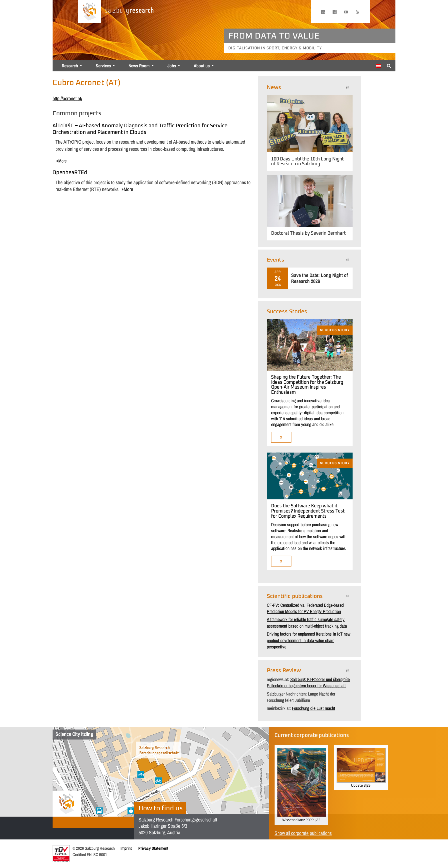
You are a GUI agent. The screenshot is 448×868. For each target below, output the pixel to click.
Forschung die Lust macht (314, 708)
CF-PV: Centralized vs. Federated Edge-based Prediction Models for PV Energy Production (305, 608)
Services (103, 66)
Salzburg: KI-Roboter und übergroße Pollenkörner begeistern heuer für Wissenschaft (308, 682)
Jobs (172, 66)
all (347, 88)
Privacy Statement (153, 848)
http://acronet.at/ (67, 98)
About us (202, 66)
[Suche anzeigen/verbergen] (389, 65)
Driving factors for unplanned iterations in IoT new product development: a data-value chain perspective (309, 640)
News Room (139, 66)
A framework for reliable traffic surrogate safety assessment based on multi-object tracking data (307, 622)
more (62, 161)
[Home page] (90, 11)
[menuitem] (379, 66)
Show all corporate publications (303, 833)
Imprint (126, 848)
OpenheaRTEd (70, 173)
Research (70, 66)
